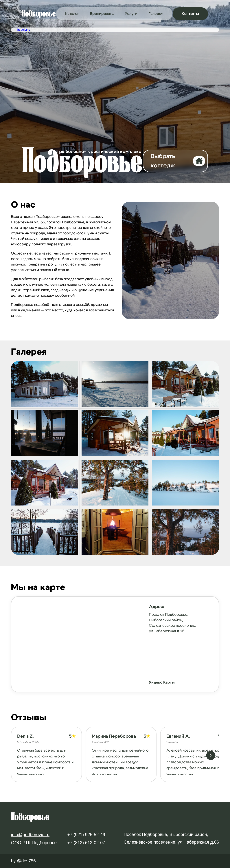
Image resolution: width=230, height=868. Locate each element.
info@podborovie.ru (30, 835)
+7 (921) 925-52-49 (86, 835)
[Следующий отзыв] (211, 755)
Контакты (190, 14)
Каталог (72, 14)
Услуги (131, 14)
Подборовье (39, 14)
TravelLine (23, 30)
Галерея (156, 14)
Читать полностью (30, 774)
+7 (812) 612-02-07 (86, 843)
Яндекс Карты (162, 682)
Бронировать (102, 14)
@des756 (26, 861)
